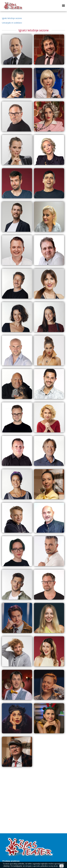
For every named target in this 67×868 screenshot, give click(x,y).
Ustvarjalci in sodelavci (12, 23)
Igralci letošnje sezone (12, 18)
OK (62, 866)
